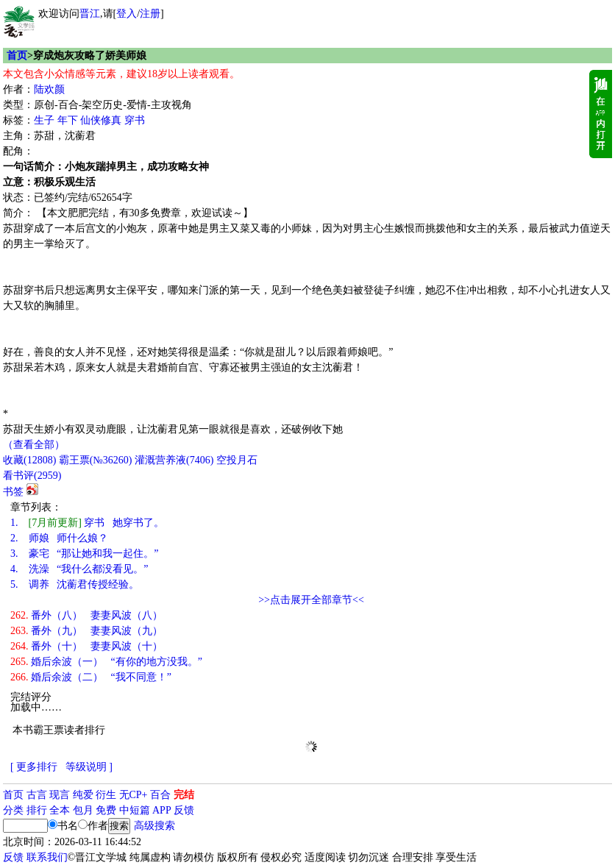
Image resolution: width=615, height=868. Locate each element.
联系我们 (47, 857)
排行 (37, 810)
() (29, 460)
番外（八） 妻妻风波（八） (86, 615)
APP (162, 810)
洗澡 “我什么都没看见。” (79, 569)
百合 (160, 795)
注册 (150, 14)
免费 (106, 810)
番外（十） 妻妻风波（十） (86, 646)
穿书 (135, 120)
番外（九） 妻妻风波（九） (86, 631)
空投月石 (237, 460)
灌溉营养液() (174, 460)
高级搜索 (154, 826)
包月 (83, 810)
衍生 (106, 795)
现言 (60, 795)
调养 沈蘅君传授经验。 (75, 584)
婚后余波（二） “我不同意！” (91, 677)
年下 (68, 120)
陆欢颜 (49, 89)
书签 (13, 492)
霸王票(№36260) (96, 460)
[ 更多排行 (34, 767)
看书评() (32, 476)
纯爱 (83, 795)
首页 (17, 56)
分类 (13, 810)
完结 (184, 795)
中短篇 (135, 810)
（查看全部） (34, 445)
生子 (44, 120)
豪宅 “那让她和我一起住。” (84, 554)
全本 (60, 810)
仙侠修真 (101, 120)
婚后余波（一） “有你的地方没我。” (106, 662)
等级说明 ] (89, 767)
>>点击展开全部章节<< (311, 600)
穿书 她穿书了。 (87, 523)
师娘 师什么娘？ (59, 538)
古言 (37, 795)
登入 (127, 14)
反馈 (184, 810)
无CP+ (134, 795)
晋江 (90, 14)
